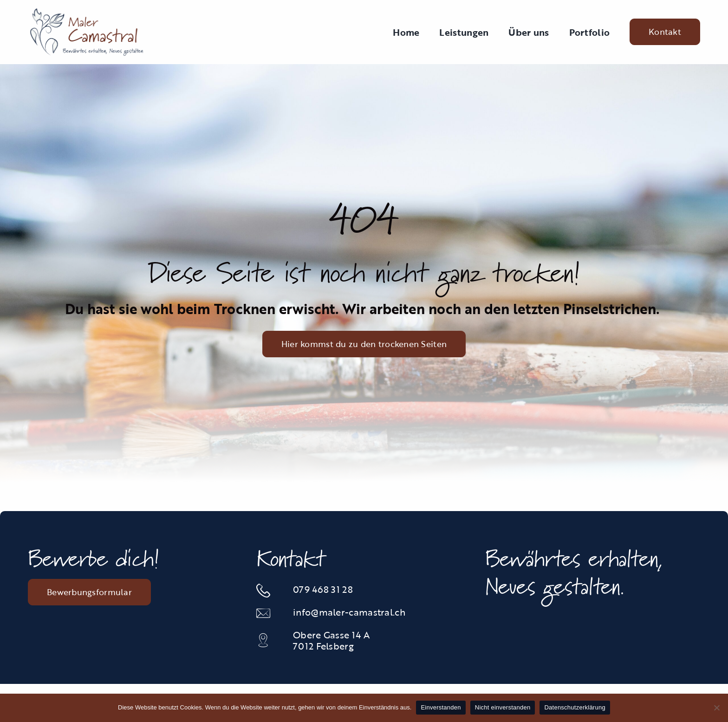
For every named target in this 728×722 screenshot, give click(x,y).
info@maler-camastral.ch (349, 612)
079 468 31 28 (323, 589)
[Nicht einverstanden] (716, 708)
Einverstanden (441, 707)
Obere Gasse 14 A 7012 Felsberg (331, 640)
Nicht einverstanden (503, 707)
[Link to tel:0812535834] (269, 591)
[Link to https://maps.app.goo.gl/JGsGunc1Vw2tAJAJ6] (269, 640)
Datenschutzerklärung (575, 707)
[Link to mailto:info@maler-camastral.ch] (269, 613)
